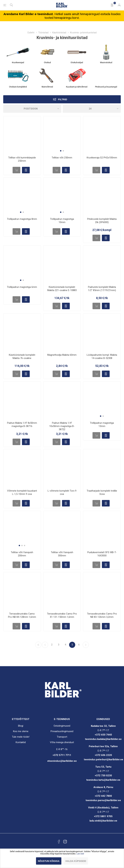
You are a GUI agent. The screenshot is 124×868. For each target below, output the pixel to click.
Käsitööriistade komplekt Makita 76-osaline (22, 356)
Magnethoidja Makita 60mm (62, 355)
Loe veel (80, 854)
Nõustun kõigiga (49, 861)
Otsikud (47, 63)
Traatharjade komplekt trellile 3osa (102, 492)
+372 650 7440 (103, 735)
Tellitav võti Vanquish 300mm (62, 554)
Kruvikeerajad (18, 63)
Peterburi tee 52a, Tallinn (103, 746)
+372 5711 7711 (62, 755)
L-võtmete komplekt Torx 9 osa (62, 492)
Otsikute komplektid (18, 87)
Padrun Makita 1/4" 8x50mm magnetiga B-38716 (22, 425)
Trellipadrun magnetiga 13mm (102, 425)
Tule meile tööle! (21, 737)
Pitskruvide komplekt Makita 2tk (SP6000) (102, 221)
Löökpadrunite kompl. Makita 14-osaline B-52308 (102, 356)
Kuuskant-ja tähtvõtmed (77, 87)
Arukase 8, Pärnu (103, 787)
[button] (61, 151)
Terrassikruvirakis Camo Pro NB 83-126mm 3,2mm (102, 615)
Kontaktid (21, 742)
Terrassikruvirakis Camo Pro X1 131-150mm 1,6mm (62, 615)
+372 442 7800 (103, 796)
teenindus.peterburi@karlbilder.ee (104, 759)
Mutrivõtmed (47, 87)
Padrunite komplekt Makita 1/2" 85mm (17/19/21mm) (102, 289)
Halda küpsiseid (76, 861)
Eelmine (45, 645)
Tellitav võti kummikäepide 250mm (22, 159)
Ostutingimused (62, 726)
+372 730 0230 (103, 776)
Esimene (38, 645)
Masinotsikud (106, 63)
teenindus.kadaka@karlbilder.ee (103, 739)
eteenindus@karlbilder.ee (62, 761)
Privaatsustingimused (62, 731)
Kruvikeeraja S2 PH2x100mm (102, 158)
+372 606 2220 (103, 755)
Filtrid (62, 99)
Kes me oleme (21, 731)
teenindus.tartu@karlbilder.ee (103, 780)
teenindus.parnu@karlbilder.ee (103, 800)
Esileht (31, 33)
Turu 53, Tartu (103, 767)
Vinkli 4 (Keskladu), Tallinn (103, 808)
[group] (62, 135)
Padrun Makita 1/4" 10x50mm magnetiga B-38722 (62, 426)
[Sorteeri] (32, 109)
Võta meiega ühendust (62, 742)
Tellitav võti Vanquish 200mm (22, 554)
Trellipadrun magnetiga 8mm (22, 219)
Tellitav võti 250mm (62, 158)
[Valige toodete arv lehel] (92, 109)
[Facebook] (59, 842)
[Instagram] (65, 842)
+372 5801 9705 (103, 816)
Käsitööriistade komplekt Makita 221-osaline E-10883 (62, 289)
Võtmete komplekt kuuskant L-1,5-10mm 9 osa (22, 492)
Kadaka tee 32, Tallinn (103, 726)
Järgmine (86, 645)
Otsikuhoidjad (77, 63)
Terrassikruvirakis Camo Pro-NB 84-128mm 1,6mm (22, 615)
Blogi (21, 726)
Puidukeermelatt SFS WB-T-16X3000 (102, 554)
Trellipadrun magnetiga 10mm (62, 221)
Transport (62, 737)
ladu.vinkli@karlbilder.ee (103, 821)
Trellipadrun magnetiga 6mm (22, 287)
